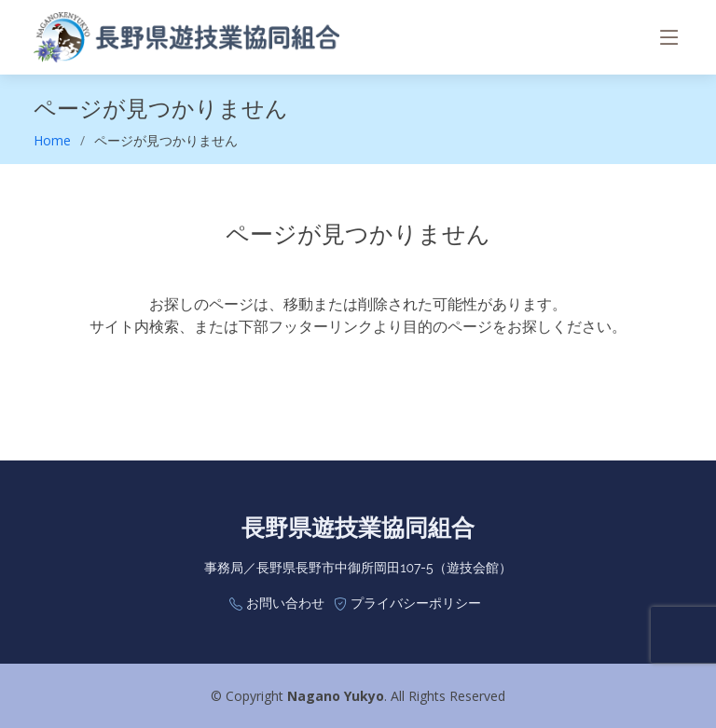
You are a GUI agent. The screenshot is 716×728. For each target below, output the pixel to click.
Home (52, 140)
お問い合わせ (285, 603)
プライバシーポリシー (416, 603)
